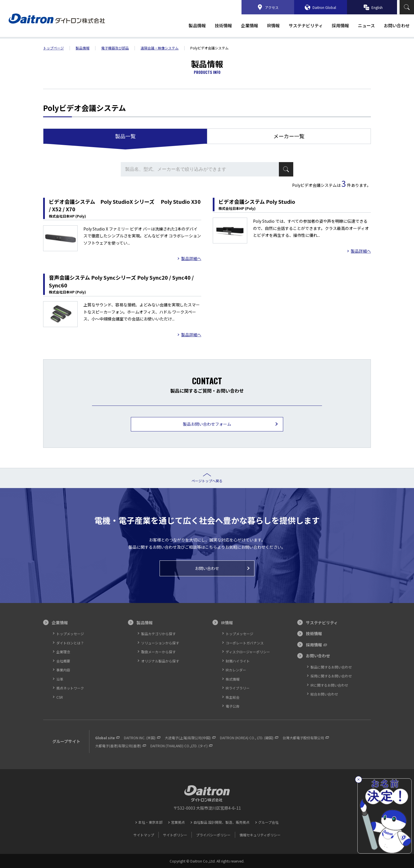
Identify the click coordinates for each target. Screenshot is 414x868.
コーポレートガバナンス (245, 643)
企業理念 (63, 652)
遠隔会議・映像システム (160, 48)
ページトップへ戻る (207, 481)
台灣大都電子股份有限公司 (303, 738)
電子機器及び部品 (115, 48)
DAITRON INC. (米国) (140, 738)
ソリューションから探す (160, 643)
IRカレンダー (236, 670)
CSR (60, 697)
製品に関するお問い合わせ (331, 667)
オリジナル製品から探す (160, 661)
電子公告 (233, 706)
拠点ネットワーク (70, 688)
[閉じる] (359, 779)
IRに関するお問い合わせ (329, 685)
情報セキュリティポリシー (260, 835)
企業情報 (250, 26)
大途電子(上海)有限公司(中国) (188, 738)
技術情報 (223, 26)
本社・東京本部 (150, 822)
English (377, 7)
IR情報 (273, 26)
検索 (407, 7)
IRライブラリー (238, 688)
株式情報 (233, 679)
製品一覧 (125, 136)
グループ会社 (268, 822)
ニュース (366, 26)
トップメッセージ (70, 634)
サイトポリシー (175, 835)
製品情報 (197, 26)
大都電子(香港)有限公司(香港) (118, 746)
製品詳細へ (191, 259)
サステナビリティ (306, 26)
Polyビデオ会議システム (209, 48)
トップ (53, 48)
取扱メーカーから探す (158, 652)
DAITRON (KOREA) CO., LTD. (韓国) (247, 738)
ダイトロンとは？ (70, 643)
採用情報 (340, 26)
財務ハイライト (238, 661)
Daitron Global (324, 7)
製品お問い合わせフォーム (207, 424)
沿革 (60, 679)
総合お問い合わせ (324, 694)
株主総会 (233, 697)
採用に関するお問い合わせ (331, 676)
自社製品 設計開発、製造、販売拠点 (222, 822)
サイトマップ (144, 835)
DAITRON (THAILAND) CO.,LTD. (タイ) (179, 746)
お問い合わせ (397, 26)
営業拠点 (178, 822)
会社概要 (63, 661)
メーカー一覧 (289, 136)
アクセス (272, 7)
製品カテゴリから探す (158, 634)
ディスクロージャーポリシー (248, 652)
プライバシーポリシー (213, 835)
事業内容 (63, 670)
